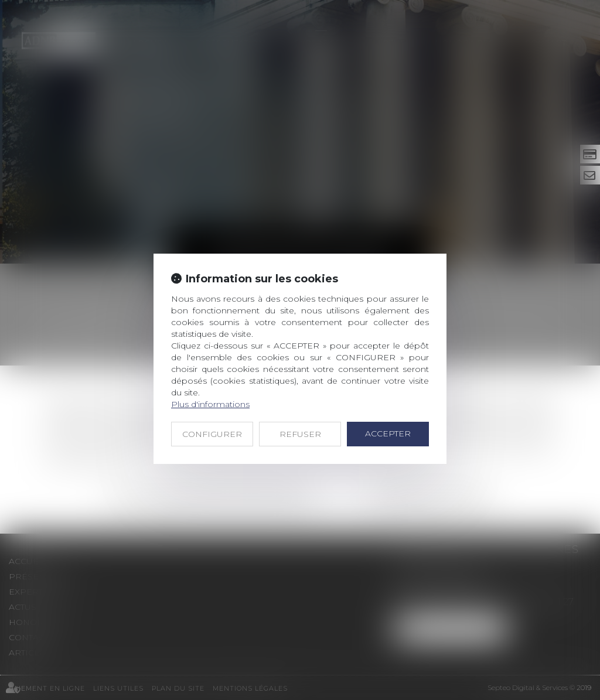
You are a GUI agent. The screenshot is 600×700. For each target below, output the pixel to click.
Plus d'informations (210, 404)
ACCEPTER (388, 433)
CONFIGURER (212, 434)
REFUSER (300, 434)
